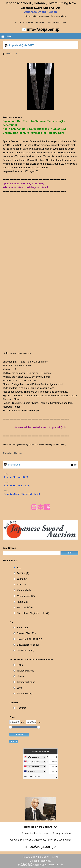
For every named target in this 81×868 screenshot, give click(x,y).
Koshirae (22, 708)
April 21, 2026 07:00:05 (32, 777)
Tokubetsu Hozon (26, 682)
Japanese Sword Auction (41, 12)
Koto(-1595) (23, 628)
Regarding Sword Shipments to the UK (22, 494)
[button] (41, 37)
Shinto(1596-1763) (27, 633)
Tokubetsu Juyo (25, 694)
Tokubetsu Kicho (26, 671)
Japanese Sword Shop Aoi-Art (40, 8)
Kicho (20, 665)
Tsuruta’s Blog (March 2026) (17, 486)
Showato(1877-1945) (28, 645)
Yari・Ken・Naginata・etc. (33, 613)
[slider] (10, 727)
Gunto (22, 579)
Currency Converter (40, 751)
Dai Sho (23, 573)
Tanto (22, 602)
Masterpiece (26, 596)
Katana (24, 590)
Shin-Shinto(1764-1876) (29, 639)
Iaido (21, 585)
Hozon (20, 676)
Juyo (19, 688)
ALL (19, 568)
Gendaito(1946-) (25, 651)
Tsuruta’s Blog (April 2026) (16, 477)
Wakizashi (25, 608)
